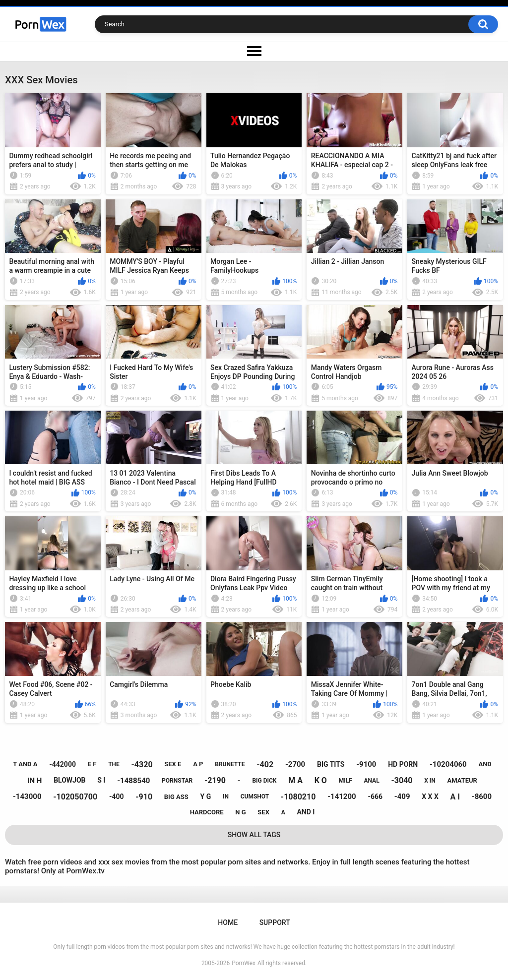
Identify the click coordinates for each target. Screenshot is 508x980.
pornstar (177, 781)
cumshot (255, 796)
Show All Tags (254, 835)
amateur (462, 780)
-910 (144, 797)
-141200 (342, 796)
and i (306, 812)
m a (295, 780)
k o (321, 780)
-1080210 (298, 797)
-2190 (215, 780)
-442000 (63, 764)
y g (206, 796)
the (114, 764)
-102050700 (75, 797)
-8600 (482, 796)
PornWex (244, 963)
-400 (117, 796)
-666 (375, 796)
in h (34, 781)
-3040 (402, 780)
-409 (402, 796)
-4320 (142, 765)
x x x (430, 796)
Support (275, 922)
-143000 (27, 796)
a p (198, 764)
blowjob (69, 780)
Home (228, 922)
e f (92, 764)
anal (371, 781)
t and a (25, 764)
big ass (176, 797)
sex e (173, 764)
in (226, 796)
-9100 (366, 764)
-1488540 (133, 781)
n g (240, 812)
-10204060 (448, 764)
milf (346, 781)
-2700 (295, 764)
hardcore (207, 812)
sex (263, 812)
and (485, 764)
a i (455, 797)
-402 (265, 765)
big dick (264, 781)
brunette (230, 764)
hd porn (403, 764)
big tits (331, 764)
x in (430, 781)
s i (101, 780)
